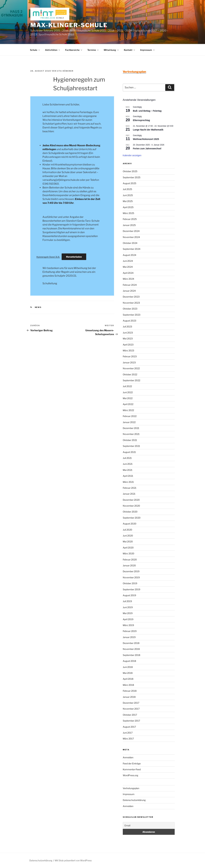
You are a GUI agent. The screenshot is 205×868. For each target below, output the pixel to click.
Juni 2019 (128, 607)
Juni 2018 (128, 667)
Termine (93, 50)
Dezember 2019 (131, 571)
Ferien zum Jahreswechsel (147, 149)
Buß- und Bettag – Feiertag (147, 111)
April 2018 (128, 679)
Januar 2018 (129, 697)
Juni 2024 (128, 261)
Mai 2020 (128, 541)
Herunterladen (74, 257)
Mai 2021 (128, 470)
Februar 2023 (130, 356)
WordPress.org (130, 775)
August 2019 (129, 595)
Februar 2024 (130, 285)
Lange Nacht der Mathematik (148, 130)
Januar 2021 (129, 494)
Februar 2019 (130, 631)
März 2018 (128, 685)
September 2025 (132, 177)
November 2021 (131, 434)
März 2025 (128, 213)
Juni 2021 (128, 464)
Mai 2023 (128, 338)
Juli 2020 (127, 530)
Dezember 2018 (131, 643)
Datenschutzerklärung (134, 800)
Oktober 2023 (130, 309)
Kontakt (130, 50)
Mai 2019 (128, 613)
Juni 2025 (128, 195)
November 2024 (131, 237)
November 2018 (131, 649)
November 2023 (131, 303)
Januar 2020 (129, 565)
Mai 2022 (128, 398)
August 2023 (129, 321)
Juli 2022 (127, 386)
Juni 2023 (128, 333)
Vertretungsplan (131, 788)
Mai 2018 (128, 673)
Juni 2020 (128, 536)
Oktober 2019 (130, 583)
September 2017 (131, 721)
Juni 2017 (128, 733)
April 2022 (128, 404)
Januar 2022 (129, 422)
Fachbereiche (74, 50)
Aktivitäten (53, 50)
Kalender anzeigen (132, 155)
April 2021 (128, 476)
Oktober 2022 (130, 374)
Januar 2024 (129, 291)
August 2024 (129, 255)
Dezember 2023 (131, 297)
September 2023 (132, 315)
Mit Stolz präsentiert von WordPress (73, 860)
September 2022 (131, 380)
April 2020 (128, 548)
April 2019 (128, 619)
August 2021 (129, 452)
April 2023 (128, 345)
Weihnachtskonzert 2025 (146, 139)
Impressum (148, 50)
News (38, 307)
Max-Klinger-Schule (69, 25)
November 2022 (131, 368)
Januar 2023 (129, 362)
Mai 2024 (128, 267)
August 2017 (129, 727)
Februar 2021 (130, 488)
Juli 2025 (127, 189)
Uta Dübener (65, 71)
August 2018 (129, 661)
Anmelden (128, 757)
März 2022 (128, 410)
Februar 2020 (130, 560)
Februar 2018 (130, 691)
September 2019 (131, 589)
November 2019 (131, 577)
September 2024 (132, 249)
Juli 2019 (127, 601)
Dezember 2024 (131, 231)
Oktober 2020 (130, 512)
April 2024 (128, 273)
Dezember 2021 (131, 428)
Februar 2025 (130, 219)
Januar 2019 (129, 637)
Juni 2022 (128, 392)
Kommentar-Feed (132, 769)
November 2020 (131, 506)
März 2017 (128, 739)
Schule (35, 50)
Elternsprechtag (142, 120)
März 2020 (129, 553)
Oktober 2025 (130, 171)
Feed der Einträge (132, 763)
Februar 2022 (130, 416)
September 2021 (131, 446)
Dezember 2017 (131, 703)
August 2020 (130, 524)
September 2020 (132, 518)
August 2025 (129, 183)
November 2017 (131, 709)
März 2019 (128, 625)
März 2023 (128, 350)
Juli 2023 (127, 327)
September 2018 (131, 655)
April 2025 (128, 207)
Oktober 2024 (130, 243)
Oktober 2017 (130, 715)
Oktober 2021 (130, 440)
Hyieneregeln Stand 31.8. (48, 257)
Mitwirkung (111, 50)
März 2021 (128, 482)
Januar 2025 (129, 225)
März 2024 (128, 279)
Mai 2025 (128, 201)
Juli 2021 (127, 458)
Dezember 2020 (131, 500)
